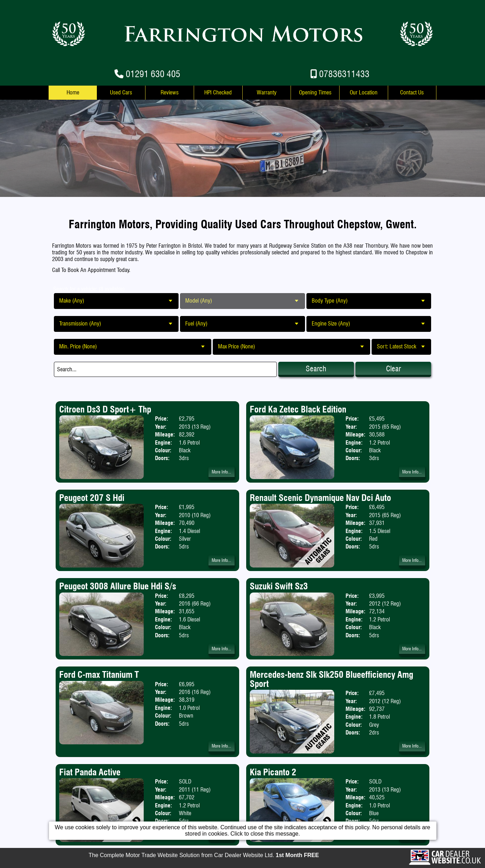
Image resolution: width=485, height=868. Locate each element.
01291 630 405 (153, 74)
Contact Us (412, 92)
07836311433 (344, 74)
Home (73, 92)
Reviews (170, 92)
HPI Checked (218, 92)
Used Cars (121, 92)
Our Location (364, 92)
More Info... (221, 472)
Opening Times (315, 92)
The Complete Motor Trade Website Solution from (204, 855)
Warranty (267, 92)
